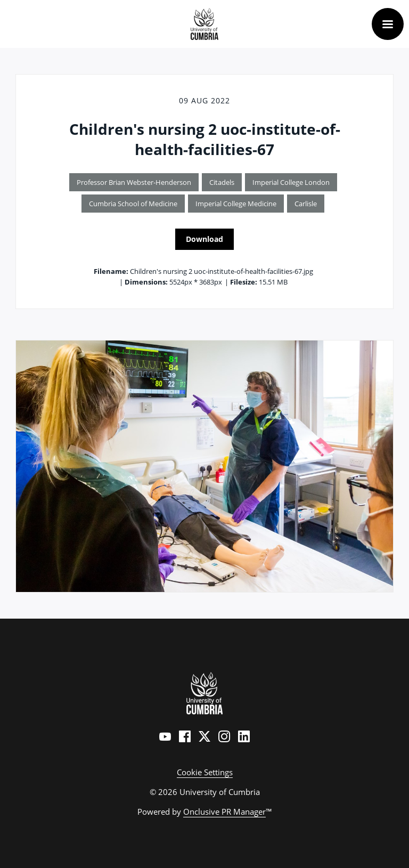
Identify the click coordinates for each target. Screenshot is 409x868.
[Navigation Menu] (388, 24)
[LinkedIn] (244, 736)
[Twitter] (204, 736)
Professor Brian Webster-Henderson (134, 182)
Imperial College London (291, 182)
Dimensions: (146, 282)
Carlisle (306, 204)
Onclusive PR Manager (224, 812)
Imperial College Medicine (236, 204)
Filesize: (244, 282)
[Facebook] (185, 736)
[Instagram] (224, 736)
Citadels (222, 182)
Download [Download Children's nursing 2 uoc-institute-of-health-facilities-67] (204, 239)
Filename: (111, 271)
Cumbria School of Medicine (133, 204)
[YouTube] (165, 736)
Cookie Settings (205, 772)
